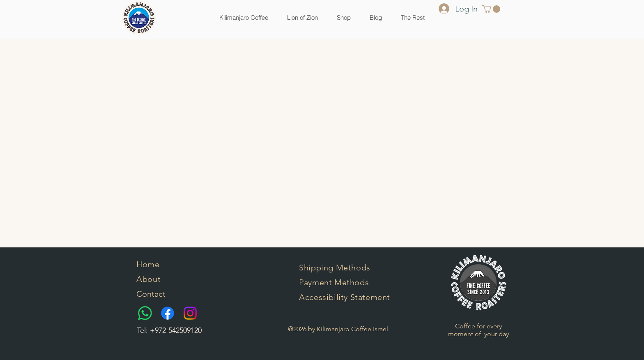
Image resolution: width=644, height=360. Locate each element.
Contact (151, 294)
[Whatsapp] (145, 313)
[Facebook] (168, 313)
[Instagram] (190, 313)
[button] (344, 18)
